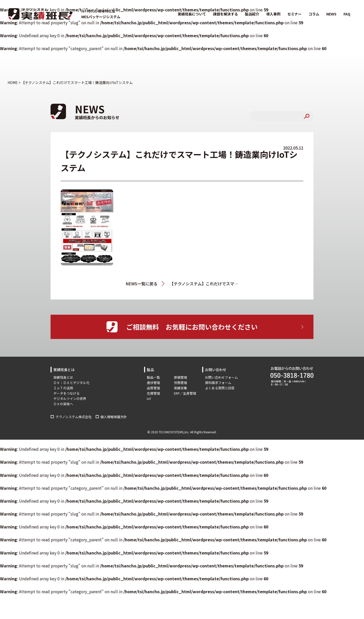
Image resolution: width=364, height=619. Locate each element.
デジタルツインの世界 (70, 399)
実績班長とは (63, 377)
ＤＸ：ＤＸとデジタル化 (71, 383)
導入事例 (273, 14)
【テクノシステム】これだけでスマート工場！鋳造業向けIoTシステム (204, 284)
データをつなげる (66, 393)
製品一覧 (153, 377)
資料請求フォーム (218, 383)
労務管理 (180, 383)
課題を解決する (225, 14)
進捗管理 (153, 383)
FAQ (347, 14)
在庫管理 (153, 393)
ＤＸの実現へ (63, 404)
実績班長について (192, 14)
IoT (149, 399)
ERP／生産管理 (185, 393)
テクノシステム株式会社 (74, 417)
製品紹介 (252, 14)
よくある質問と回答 (220, 388)
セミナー (294, 14)
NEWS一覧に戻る (142, 284)
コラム (314, 14)
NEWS (331, 14)
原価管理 (180, 377)
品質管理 (153, 388)
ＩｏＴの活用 (63, 388)
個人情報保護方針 (113, 417)
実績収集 (180, 388)
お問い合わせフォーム (221, 377)
